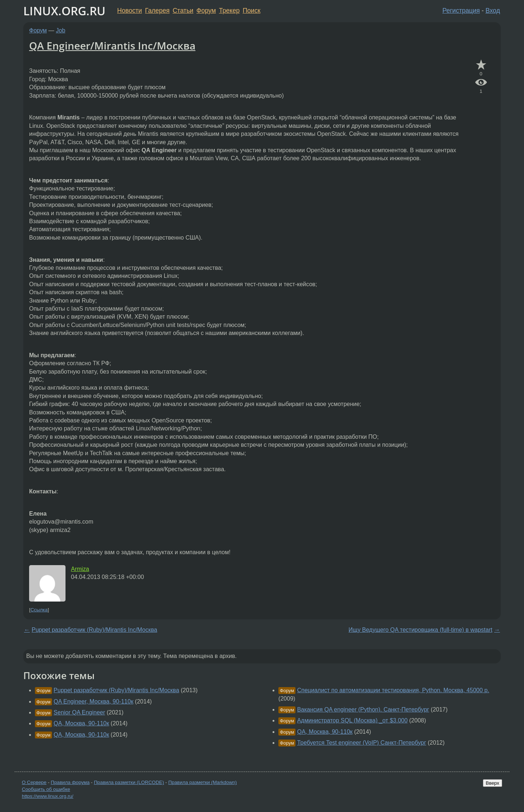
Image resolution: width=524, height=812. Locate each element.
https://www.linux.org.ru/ (47, 796)
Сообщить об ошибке (46, 789)
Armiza (80, 569)
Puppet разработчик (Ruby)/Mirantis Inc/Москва (94, 630)
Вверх (493, 783)
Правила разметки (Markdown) (202, 782)
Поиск (252, 11)
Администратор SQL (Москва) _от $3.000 (352, 720)
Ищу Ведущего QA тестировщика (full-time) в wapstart (420, 630)
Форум (206, 11)
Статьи (183, 11)
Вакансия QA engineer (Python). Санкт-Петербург (363, 709)
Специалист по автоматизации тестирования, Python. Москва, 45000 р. (393, 690)
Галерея (157, 11)
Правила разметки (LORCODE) (129, 782)
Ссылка (39, 610)
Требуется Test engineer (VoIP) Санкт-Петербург (362, 743)
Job (61, 30)
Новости (130, 11)
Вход (493, 11)
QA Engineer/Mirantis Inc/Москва (112, 46)
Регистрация (461, 11)
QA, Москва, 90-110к (81, 723)
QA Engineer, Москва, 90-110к (93, 701)
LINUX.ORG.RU (64, 11)
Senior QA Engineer (79, 712)
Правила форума (70, 782)
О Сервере (34, 782)
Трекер (229, 11)
